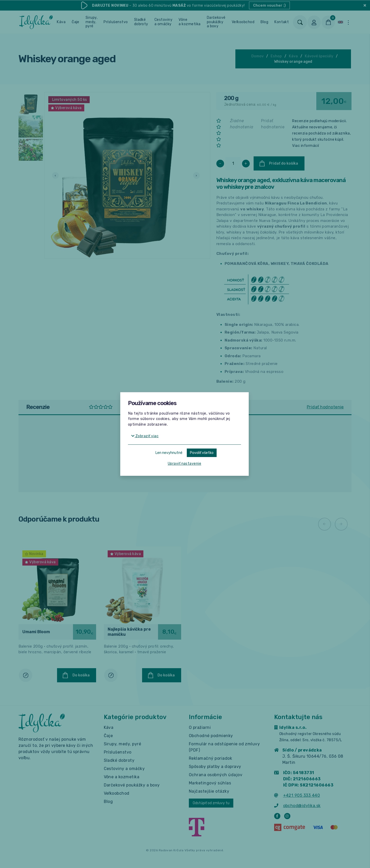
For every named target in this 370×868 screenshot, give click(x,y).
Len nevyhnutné (169, 453)
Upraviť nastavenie (185, 464)
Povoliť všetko (202, 453)
